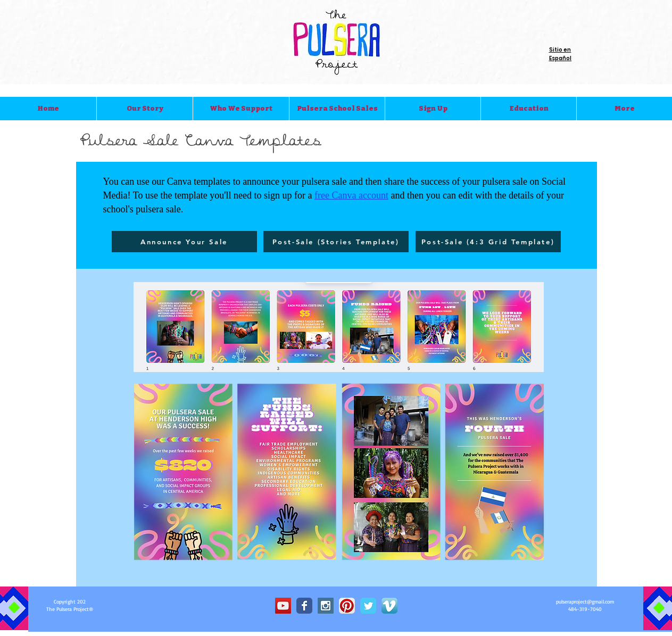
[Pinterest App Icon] (347, 606)
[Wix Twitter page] (368, 606)
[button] (144, 109)
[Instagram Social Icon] (326, 606)
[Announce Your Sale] (184, 242)
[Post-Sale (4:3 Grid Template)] (488, 242)
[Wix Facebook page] (304, 606)
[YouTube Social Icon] (283, 606)
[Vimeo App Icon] (389, 606)
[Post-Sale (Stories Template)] (336, 242)
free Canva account (351, 195)
